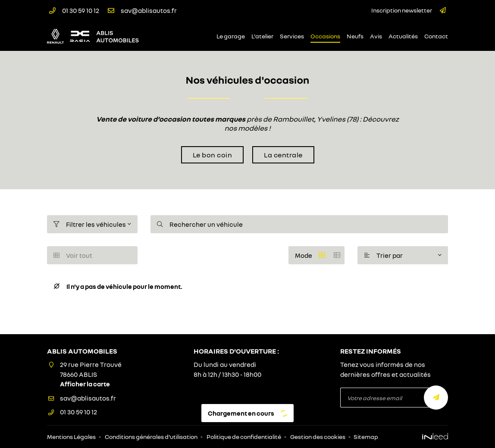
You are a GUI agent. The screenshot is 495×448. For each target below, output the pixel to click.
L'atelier (262, 36)
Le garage (231, 36)
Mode (320, 255)
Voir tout (73, 255)
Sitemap (366, 437)
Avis (376, 36)
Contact (436, 36)
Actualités (403, 36)
